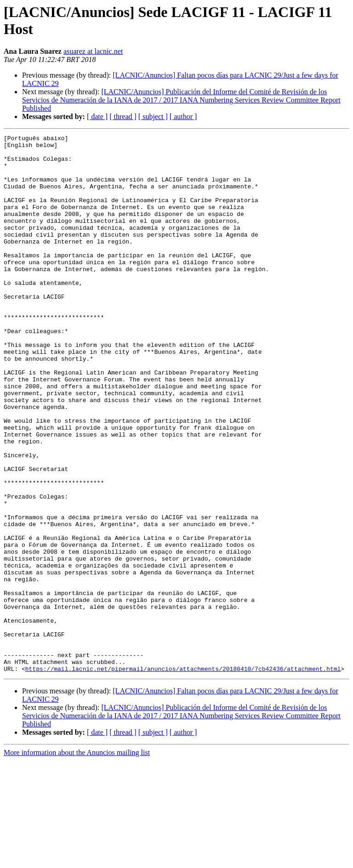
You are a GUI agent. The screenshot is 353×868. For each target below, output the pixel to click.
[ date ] (97, 116)
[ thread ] (123, 116)
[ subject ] (153, 116)
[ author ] (183, 116)
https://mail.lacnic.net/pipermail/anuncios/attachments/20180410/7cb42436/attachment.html (183, 776)
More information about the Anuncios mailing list (77, 860)
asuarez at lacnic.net (93, 51)
